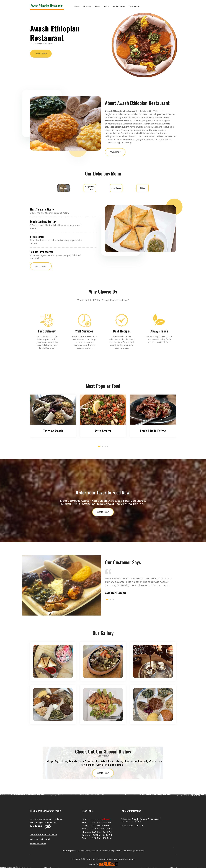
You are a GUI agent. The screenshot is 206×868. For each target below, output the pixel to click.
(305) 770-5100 (136, 826)
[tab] (64, 188)
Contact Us (134, 7)
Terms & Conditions (123, 851)
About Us (87, 7)
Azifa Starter (37, 237)
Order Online (119, 7)
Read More (115, 152)
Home (76, 7)
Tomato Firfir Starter (42, 252)
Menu (98, 7)
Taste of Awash (53, 431)
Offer (107, 7)
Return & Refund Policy (102, 851)
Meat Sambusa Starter (42, 209)
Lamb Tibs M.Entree (153, 431)
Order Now (41, 266)
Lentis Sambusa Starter (43, 222)
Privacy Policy (84, 851)
